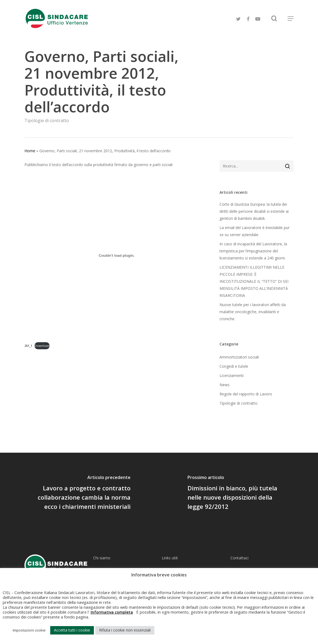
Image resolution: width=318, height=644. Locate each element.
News (225, 385)
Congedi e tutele (234, 366)
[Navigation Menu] (291, 18)
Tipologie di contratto (47, 120)
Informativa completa (112, 612)
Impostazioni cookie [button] (29, 630)
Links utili (170, 558)
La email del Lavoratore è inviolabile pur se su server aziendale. (255, 231)
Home (30, 151)
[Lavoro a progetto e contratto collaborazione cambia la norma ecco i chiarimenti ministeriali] (79, 493)
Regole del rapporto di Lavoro (246, 394)
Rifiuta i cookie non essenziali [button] (125, 630)
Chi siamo (102, 558)
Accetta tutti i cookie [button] (72, 630)
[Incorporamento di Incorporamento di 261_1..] (117, 255)
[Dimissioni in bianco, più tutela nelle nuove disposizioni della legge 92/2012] (238, 493)
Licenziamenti (232, 375)
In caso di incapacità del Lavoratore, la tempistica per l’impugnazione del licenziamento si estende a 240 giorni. (253, 251)
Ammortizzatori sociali (239, 357)
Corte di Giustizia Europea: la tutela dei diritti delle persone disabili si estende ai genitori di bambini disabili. (254, 211)
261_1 (28, 346)
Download (42, 346)
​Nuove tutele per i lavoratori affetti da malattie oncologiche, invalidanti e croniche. (253, 312)
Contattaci (239, 558)
